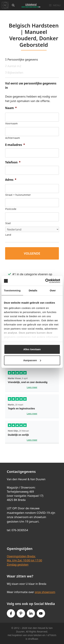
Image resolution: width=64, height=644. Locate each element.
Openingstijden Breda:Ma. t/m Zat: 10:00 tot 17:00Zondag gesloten (24, 560)
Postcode (11, 209)
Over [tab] (53, 290)
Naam (11, 108)
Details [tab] (33, 290)
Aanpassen (32, 360)
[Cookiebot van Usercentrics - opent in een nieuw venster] (46, 281)
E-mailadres (15, 145)
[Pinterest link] (21, 613)
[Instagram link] (31, 613)
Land (8, 235)
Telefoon (13, 162)
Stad (8, 223)
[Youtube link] (41, 613)
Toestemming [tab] (12, 290)
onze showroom (45, 592)
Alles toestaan (32, 349)
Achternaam (13, 138)
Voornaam (12, 123)
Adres (11, 180)
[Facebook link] (11, 613)
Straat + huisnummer (18, 195)
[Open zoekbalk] (13, 5)
